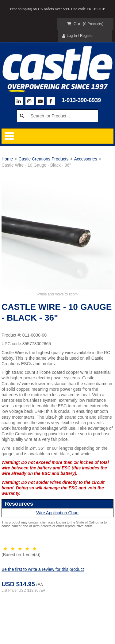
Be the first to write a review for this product (43, 569)
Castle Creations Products (44, 159)
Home (7, 159)
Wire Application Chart (57, 513)
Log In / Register (78, 36)
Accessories (85, 159)
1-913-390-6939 (81, 100)
